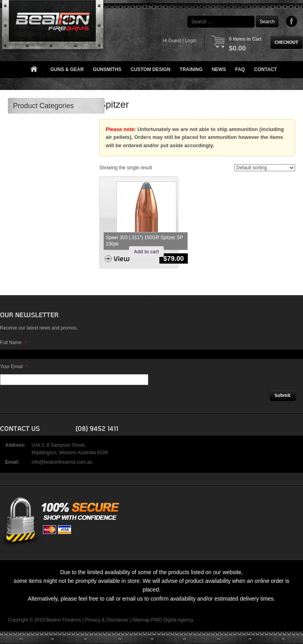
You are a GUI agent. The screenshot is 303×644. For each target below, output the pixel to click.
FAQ (240, 69)
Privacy (93, 620)
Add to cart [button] (146, 252)
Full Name (13, 343)
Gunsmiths (107, 69)
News (219, 69)
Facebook (292, 21)
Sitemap (141, 620)
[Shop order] (265, 168)
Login (191, 41)
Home (34, 70)
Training (191, 69)
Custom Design (151, 69)
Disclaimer (117, 620)
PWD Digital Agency (172, 620)
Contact (266, 69)
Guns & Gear (67, 69)
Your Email (14, 367)
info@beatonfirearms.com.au (62, 462)
